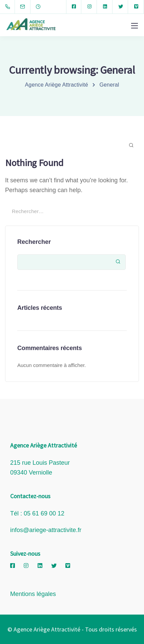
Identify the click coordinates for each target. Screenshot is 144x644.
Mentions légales (33, 594)
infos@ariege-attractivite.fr (46, 530)
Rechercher (34, 242)
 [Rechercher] (118, 262)
